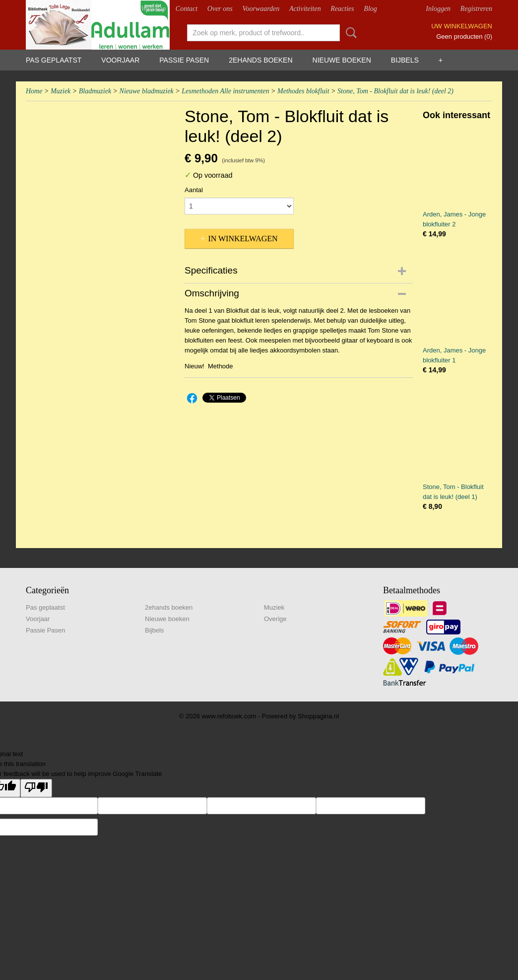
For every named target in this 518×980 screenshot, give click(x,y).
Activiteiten (305, 9)
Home (34, 91)
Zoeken (349, 33)
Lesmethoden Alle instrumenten (225, 91)
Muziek (61, 91)
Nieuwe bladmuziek (147, 91)
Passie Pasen (184, 60)
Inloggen (438, 9)
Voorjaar (120, 60)
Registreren (476, 9)
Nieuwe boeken (342, 60)
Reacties (342, 9)
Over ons (220, 9)
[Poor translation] (36, 788)
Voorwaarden (261, 9)
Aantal (194, 190)
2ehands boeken (260, 60)
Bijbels (405, 60)
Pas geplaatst (54, 60)
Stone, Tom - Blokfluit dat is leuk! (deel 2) (395, 91)
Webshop (153, 9)
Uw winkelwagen (462, 26)
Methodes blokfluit (303, 91)
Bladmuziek (95, 91)
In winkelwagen (243, 239)
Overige (275, 619)
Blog (370, 9)
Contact (187, 9)
